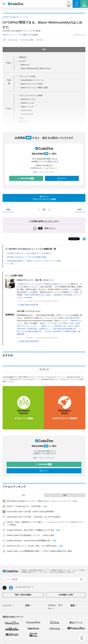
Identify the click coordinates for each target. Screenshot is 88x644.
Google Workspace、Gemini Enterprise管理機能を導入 (29, 541)
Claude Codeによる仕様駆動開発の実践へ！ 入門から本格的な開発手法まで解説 (39, 551)
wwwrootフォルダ (28, 99)
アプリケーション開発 (27, 40)
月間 (65, 495)
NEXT (81, 210)
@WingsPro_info (38, 295)
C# (4, 40)
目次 (63, 50)
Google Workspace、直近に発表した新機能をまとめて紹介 (31, 530)
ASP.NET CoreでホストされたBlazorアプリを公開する (29, 253)
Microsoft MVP (71, 318)
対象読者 (23, 57)
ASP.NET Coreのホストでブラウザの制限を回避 (27, 257)
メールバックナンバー (44, 172)
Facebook (28, 297)
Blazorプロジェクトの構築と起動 (34, 88)
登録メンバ (69, 289)
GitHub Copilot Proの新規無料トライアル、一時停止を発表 (30, 535)
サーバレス (40, 40)
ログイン (62, 178)
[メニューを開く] (4, 4)
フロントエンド (13, 40)
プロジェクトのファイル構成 (31, 95)
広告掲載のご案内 (66, 595)
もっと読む (10, 263)
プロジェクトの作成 (27, 76)
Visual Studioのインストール (32, 80)
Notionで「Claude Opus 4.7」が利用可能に (24, 506)
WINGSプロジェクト (27, 284)
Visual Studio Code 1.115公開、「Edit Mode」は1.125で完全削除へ (34, 517)
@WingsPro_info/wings (63, 295)
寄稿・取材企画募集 (23, 595)
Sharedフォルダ (27, 103)
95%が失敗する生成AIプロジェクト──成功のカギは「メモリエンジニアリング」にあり (42, 501)
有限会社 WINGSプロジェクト (57, 284)
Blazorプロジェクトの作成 (32, 84)
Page (9, 63)
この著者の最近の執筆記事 (28, 305)
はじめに (23, 61)
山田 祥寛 (31, 35)
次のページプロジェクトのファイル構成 (44, 198)
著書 (76, 292)
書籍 (74, 606)
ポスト (74, 239)
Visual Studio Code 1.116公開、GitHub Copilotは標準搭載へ (31, 512)
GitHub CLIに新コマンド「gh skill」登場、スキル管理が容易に (32, 546)
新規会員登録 (26, 178)
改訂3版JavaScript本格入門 (65, 329)
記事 (29, 606)
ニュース (8, 606)
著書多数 (20, 334)
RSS (26, 295)
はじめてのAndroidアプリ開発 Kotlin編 (61, 331)
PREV (7, 210)
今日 (23, 495)
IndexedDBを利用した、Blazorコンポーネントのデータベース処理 (34, 261)
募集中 (36, 292)
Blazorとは (25, 65)
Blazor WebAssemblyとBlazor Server (36, 68)
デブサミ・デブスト (55, 607)
